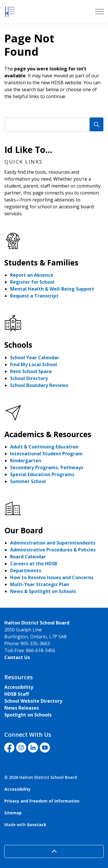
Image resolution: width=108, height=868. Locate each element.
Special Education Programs (42, 474)
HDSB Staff (17, 694)
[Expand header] (99, 12)
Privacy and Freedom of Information (42, 801)
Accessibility (19, 687)
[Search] (96, 124)
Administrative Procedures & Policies (53, 550)
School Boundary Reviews (39, 385)
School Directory (29, 378)
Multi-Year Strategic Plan (40, 584)
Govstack (37, 825)
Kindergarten (26, 461)
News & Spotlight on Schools (43, 591)
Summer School (28, 481)
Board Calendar (28, 557)
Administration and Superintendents (53, 543)
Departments (26, 570)
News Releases (22, 708)
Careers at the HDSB (34, 564)
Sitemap (13, 813)
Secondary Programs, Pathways (47, 467)
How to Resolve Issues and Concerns (52, 577)
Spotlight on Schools (28, 715)
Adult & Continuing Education (44, 447)
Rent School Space (31, 371)
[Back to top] (54, 851)
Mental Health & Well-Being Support (52, 289)
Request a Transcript (34, 296)
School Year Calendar (35, 358)
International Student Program (46, 454)
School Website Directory (33, 701)
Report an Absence (32, 275)
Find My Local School (34, 364)
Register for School (32, 282)
